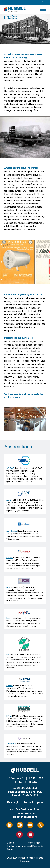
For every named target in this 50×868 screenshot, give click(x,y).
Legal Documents (35, 846)
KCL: (8, 654)
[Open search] (43, 2)
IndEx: (9, 618)
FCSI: (9, 587)
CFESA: (10, 558)
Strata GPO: (12, 744)
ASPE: (9, 500)
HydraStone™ (34, 308)
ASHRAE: (10, 468)
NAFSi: (9, 716)
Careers (11, 843)
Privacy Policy (33, 843)
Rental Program (33, 802)
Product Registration (17, 846)
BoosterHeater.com (25, 817)
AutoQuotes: (12, 531)
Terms (10, 849)
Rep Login (13, 802)
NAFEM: (10, 686)
